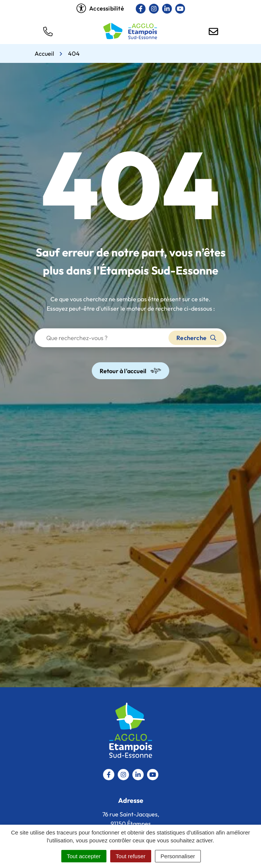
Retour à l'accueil (131, 371)
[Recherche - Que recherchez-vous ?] (102, 338)
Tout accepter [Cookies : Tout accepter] (84, 856)
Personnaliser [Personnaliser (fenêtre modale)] (178, 856)
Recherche (196, 338)
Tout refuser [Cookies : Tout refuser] (131, 856)
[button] (48, 31)
